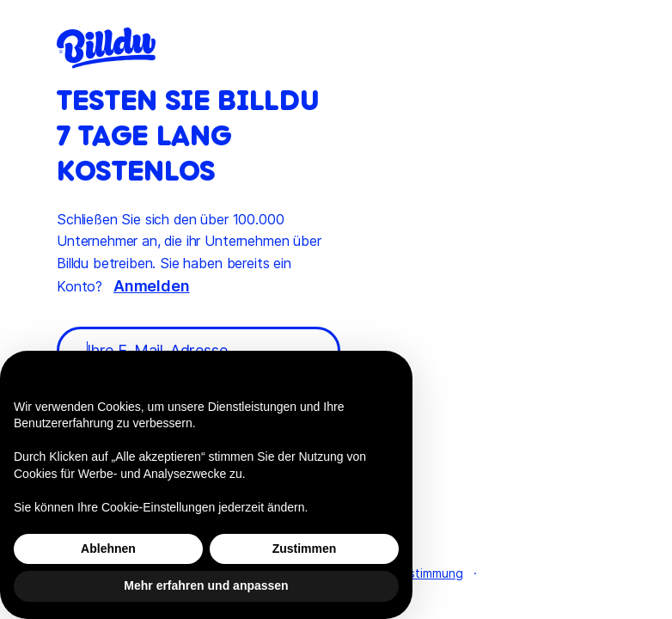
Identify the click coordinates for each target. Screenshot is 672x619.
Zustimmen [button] (305, 549)
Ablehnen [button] (108, 549)
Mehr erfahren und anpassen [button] (206, 585)
